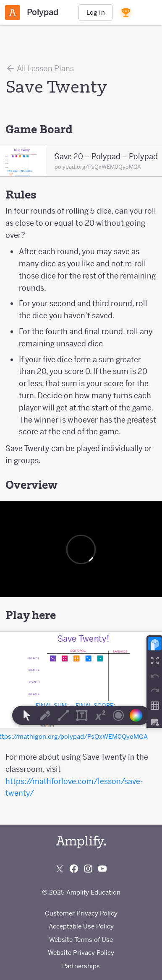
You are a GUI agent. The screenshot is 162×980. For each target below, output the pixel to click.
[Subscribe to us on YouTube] (102, 869)
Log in (96, 12)
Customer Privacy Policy (81, 913)
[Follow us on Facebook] (74, 869)
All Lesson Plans (40, 68)
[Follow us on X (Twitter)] (60, 869)
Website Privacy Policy (81, 953)
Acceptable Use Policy (81, 926)
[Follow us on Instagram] (88, 869)
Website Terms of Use (81, 940)
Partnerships (81, 966)
